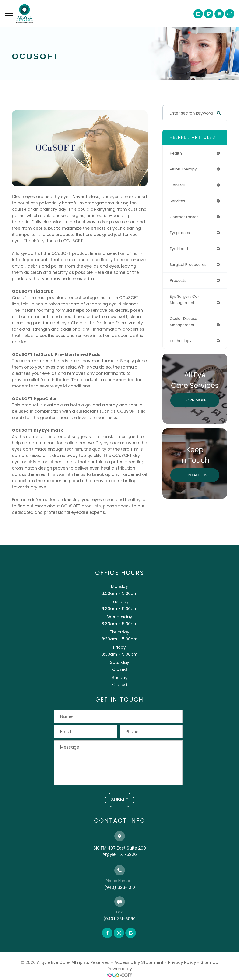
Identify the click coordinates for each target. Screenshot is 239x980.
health (176, 153)
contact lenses (185, 217)
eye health (180, 249)
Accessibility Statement (139, 962)
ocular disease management (185, 322)
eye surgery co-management (186, 299)
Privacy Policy (182, 962)
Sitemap (209, 962)
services (178, 201)
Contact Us (195, 475)
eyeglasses (181, 233)
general (178, 185)
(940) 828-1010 (120, 887)
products (179, 280)
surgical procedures (190, 264)
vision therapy (185, 169)
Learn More (195, 400)
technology (182, 341)
